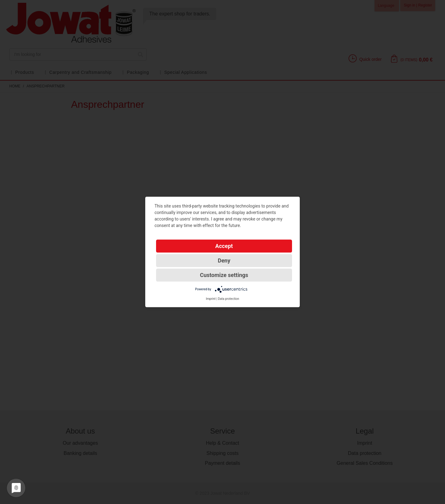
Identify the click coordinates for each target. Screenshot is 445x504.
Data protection (229, 299)
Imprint (211, 299)
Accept (224, 246)
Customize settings (224, 275)
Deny (224, 260)
